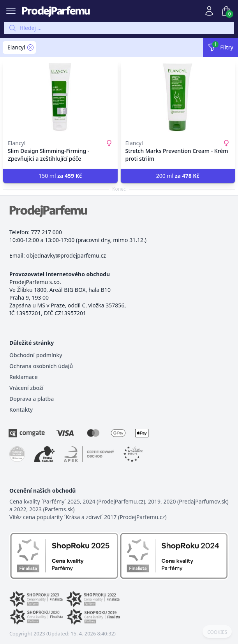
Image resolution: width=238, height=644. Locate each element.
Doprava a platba (32, 399)
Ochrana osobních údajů (41, 366)
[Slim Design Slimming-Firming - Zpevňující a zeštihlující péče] (60, 97)
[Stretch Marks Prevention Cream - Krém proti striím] (178, 97)
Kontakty (21, 410)
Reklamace (24, 377)
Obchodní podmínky (36, 355)
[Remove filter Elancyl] (30, 47)
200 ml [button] (178, 176)
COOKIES (217, 632)
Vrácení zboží (26, 388)
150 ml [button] (60, 176)
